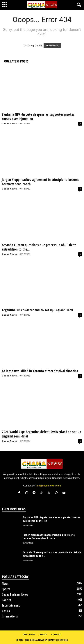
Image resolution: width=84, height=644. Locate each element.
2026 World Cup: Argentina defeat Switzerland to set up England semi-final (41, 434)
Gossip (6, 611)
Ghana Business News (15, 594)
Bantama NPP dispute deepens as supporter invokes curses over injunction (38, 117)
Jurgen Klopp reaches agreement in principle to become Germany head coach (41, 182)
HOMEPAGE (52, 46)
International (10, 616)
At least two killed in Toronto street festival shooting (40, 371)
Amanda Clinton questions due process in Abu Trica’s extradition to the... (39, 247)
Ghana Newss (9, 123)
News (5, 584)
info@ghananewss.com (48, 486)
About (43, 634)
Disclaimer (29, 634)
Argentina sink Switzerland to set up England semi (37, 310)
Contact (56, 634)
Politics (6, 600)
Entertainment (11, 605)
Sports (6, 589)
